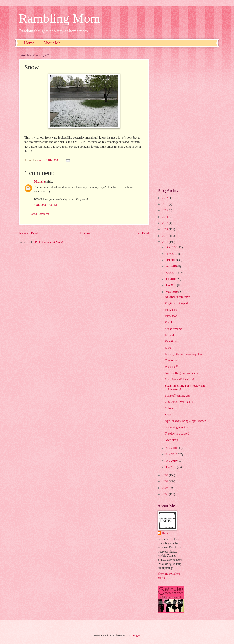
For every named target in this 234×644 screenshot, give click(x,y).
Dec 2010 (172, 247)
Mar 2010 (172, 455)
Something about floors (179, 427)
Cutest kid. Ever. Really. (179, 402)
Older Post (140, 233)
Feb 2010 (172, 461)
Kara (165, 533)
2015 (165, 210)
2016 (165, 204)
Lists (168, 348)
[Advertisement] (186, 118)
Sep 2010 (172, 266)
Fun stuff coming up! (177, 396)
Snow (168, 415)
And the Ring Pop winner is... (182, 373)
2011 (165, 236)
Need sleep (171, 440)
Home (29, 43)
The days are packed (177, 434)
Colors (169, 408)
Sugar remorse (173, 329)
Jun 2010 (171, 285)
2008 (165, 481)
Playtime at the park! (177, 303)
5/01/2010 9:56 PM (45, 205)
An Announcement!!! (177, 297)
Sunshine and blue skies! (179, 379)
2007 (165, 488)
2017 (165, 198)
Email (168, 322)
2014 (165, 217)
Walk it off (171, 367)
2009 (165, 475)
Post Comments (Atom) (49, 242)
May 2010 (172, 292)
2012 (165, 229)
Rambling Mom (60, 18)
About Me (52, 43)
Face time (171, 341)
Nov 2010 (172, 254)
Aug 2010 (172, 273)
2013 (165, 223)
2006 (165, 494)
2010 (165, 242)
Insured (169, 335)
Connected (171, 360)
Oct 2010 (171, 260)
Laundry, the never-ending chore (184, 354)
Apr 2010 (172, 448)
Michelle (39, 182)
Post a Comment (39, 214)
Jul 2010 (171, 279)
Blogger (135, 635)
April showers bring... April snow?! (186, 421)
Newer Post (28, 233)
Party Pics (171, 310)
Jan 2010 (171, 467)
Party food (171, 316)
